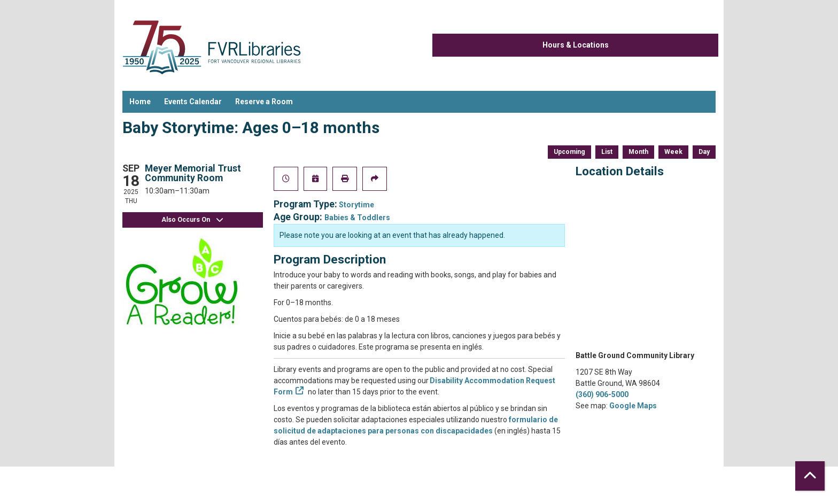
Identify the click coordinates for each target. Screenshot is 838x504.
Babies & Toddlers (357, 218)
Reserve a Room (264, 102)
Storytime (356, 205)
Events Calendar (193, 102)
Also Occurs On (192, 220)
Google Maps (633, 406)
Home (140, 102)
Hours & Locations (576, 45)
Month (638, 152)
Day (704, 152)
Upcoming (569, 152)
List (607, 152)
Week (673, 152)
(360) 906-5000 (602, 394)
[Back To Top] (810, 476)
